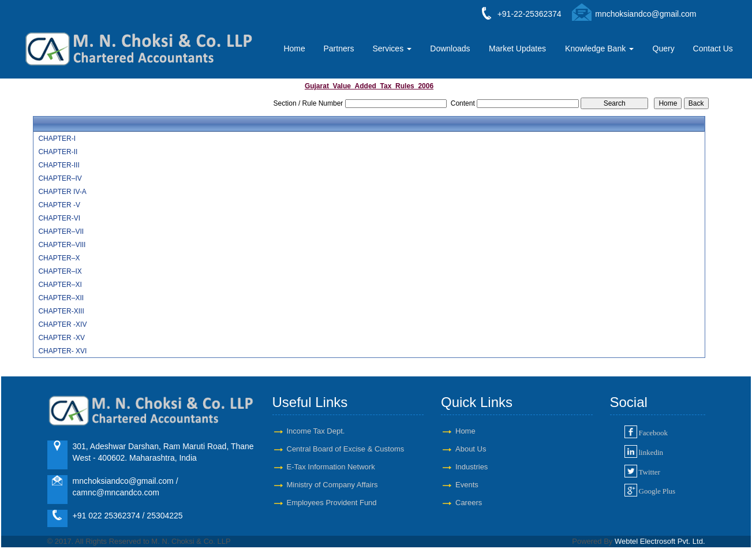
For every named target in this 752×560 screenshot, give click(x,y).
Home (294, 48)
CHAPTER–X (59, 258)
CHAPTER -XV (61, 338)
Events (467, 485)
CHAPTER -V (59, 205)
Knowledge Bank (599, 48)
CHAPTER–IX (60, 271)
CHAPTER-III (59, 165)
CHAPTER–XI (60, 285)
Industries (472, 467)
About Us (471, 449)
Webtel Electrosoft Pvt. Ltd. (660, 541)
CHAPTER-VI (59, 218)
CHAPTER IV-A (62, 192)
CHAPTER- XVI (62, 351)
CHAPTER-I (57, 139)
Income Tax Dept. (316, 431)
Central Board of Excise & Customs (346, 449)
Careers (469, 503)
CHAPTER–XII (61, 298)
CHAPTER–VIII (62, 245)
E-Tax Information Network (331, 467)
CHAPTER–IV (60, 178)
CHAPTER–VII (61, 232)
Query (664, 48)
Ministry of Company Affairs (332, 485)
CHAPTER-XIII (61, 311)
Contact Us (713, 48)
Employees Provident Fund (332, 503)
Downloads (450, 48)
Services (392, 48)
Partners (338, 48)
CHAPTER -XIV (62, 324)
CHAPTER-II (58, 152)
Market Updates (517, 48)
